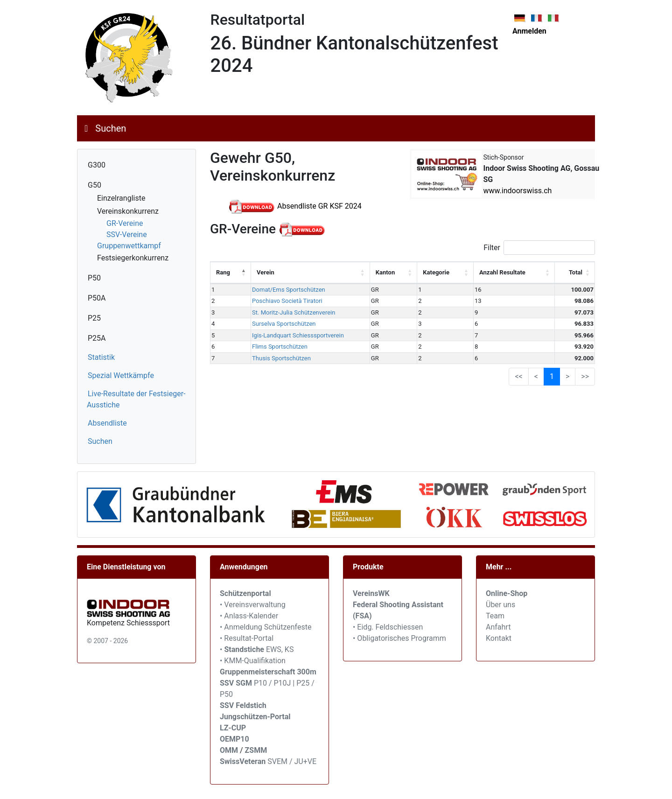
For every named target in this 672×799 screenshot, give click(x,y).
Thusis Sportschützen (281, 358)
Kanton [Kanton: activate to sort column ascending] (385, 272)
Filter (539, 248)
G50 (94, 185)
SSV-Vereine (127, 235)
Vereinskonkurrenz (128, 211)
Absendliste (107, 423)
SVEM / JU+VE (292, 761)
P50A (97, 298)
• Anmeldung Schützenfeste (266, 627)
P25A (97, 338)
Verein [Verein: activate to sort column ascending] (266, 272)
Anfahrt (498, 627)
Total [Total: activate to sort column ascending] (576, 272)
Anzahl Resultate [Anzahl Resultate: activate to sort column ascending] (502, 272)
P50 (94, 278)
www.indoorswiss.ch (518, 191)
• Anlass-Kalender (249, 616)
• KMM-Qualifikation (253, 661)
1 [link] (552, 376)
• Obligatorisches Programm (399, 638)
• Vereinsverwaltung (253, 605)
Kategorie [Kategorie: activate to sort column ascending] (436, 272)
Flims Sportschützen (280, 347)
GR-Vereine (125, 223)
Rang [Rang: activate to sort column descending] (223, 272)
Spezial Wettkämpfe (121, 375)
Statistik (101, 357)
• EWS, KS (257, 649)
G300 (97, 165)
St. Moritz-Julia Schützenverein (294, 312)
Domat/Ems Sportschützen (289, 290)
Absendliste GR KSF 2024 (295, 206)
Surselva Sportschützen (284, 324)
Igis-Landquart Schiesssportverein (298, 335)
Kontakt (499, 638)
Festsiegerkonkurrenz (133, 258)
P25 (94, 318)
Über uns (500, 605)
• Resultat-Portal (247, 638)
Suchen (111, 128)
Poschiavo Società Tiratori (287, 301)
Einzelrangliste (121, 198)
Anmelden (529, 31)
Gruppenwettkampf (129, 246)
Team (495, 616)
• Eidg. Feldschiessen (388, 627)
